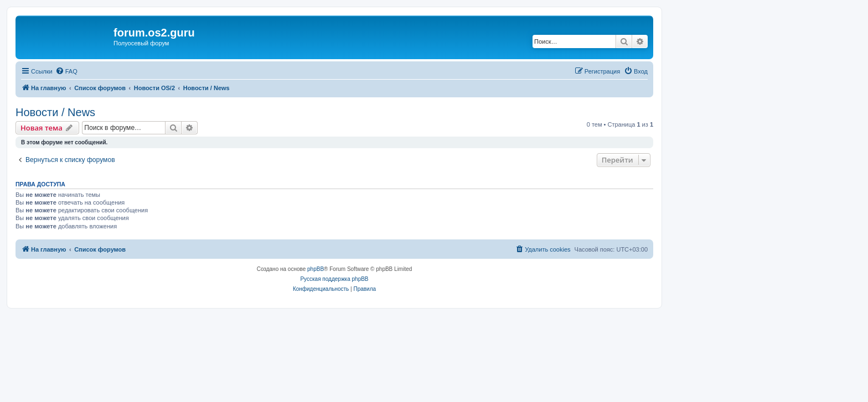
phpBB (316, 269)
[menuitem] (66, 71)
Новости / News (55, 112)
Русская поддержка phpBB (334, 279)
